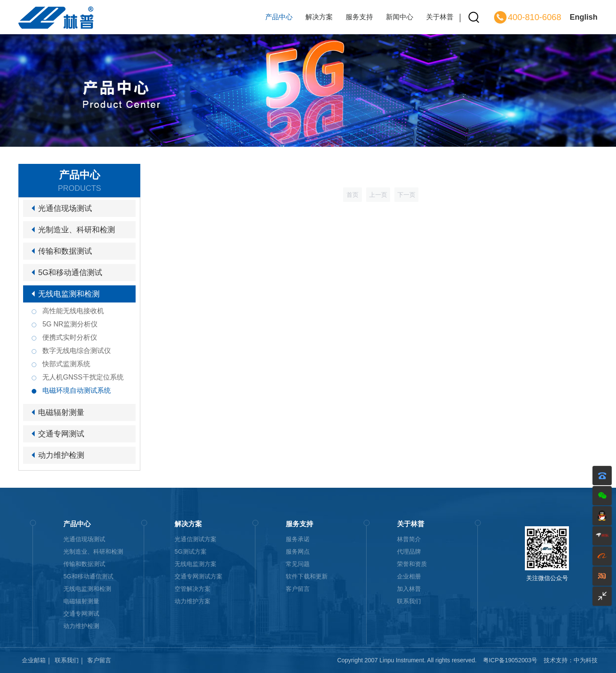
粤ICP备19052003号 (510, 660)
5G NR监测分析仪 (70, 324)
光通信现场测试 (65, 208)
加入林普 (409, 589)
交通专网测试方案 (198, 576)
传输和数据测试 (65, 251)
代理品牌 (409, 551)
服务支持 (359, 17)
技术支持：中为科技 (571, 660)
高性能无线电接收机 (73, 311)
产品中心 (279, 17)
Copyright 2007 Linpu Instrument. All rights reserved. (407, 660)
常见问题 (298, 564)
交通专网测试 (61, 434)
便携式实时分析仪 (70, 337)
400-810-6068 (535, 17)
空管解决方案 (192, 589)
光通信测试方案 (195, 539)
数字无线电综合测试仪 (77, 351)
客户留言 (298, 589)
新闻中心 (400, 17)
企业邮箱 (34, 660)
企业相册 (409, 576)
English (584, 17)
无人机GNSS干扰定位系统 (83, 377)
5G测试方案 (191, 551)
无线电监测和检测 (69, 294)
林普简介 (409, 539)
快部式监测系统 (66, 364)
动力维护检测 (61, 455)
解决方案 (319, 17)
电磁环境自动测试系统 (77, 390)
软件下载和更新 (307, 576)
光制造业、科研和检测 (77, 230)
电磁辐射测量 (61, 412)
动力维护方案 (192, 601)
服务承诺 (298, 539)
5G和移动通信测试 (70, 273)
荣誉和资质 (412, 564)
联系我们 (409, 601)
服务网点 (298, 551)
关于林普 (440, 17)
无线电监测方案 (195, 564)
